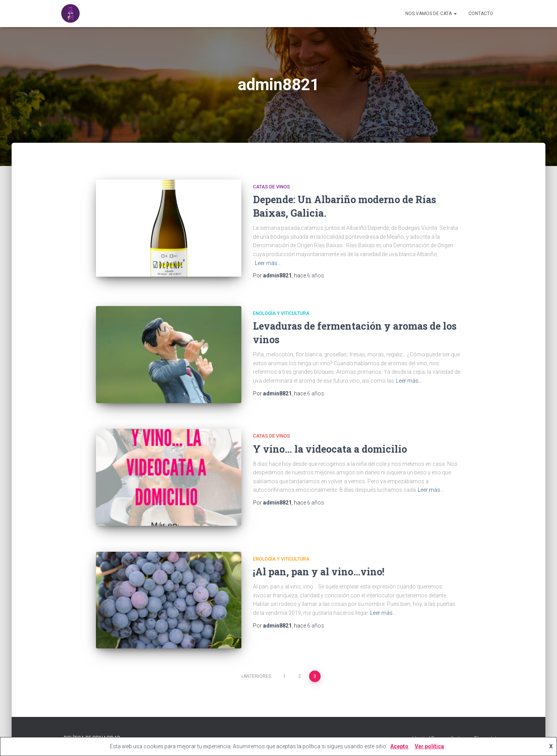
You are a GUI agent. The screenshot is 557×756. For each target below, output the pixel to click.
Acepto (399, 746)
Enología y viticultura (281, 313)
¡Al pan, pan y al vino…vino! (319, 572)
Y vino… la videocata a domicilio (330, 449)
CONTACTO (481, 14)
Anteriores (257, 676)
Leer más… (268, 263)
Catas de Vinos (272, 187)
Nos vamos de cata (431, 14)
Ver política (429, 746)
